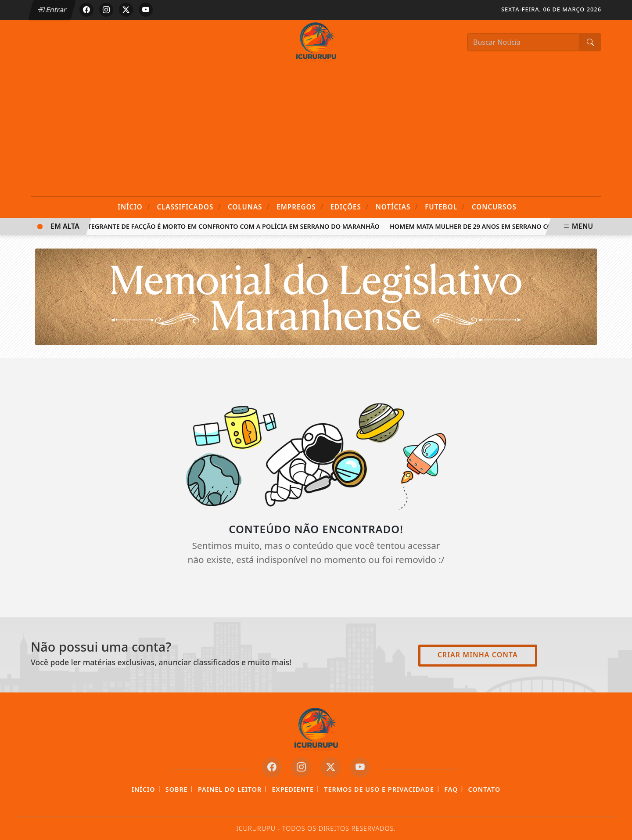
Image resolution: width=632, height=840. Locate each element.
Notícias (397, 207)
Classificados (189, 207)
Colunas (249, 207)
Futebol (445, 207)
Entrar (52, 10)
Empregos (300, 207)
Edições (350, 207)
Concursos (494, 207)
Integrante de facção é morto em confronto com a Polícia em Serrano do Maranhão (232, 226)
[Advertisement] (316, 130)
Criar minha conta (478, 655)
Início (134, 207)
